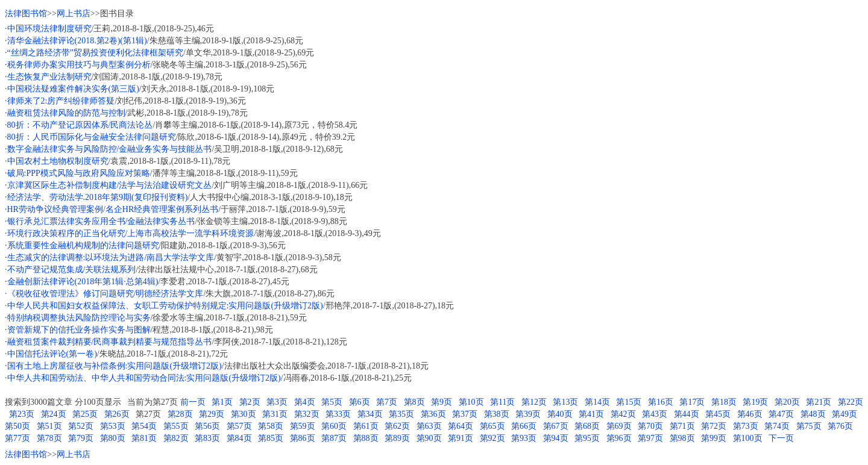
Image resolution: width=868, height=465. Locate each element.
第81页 (144, 438)
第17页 (692, 402)
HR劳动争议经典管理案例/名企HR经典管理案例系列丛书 (113, 209)
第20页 (787, 402)
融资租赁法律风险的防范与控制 (66, 113)
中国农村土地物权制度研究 (58, 161)
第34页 (370, 414)
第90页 (429, 438)
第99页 (714, 438)
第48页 (813, 414)
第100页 (748, 438)
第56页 (207, 426)
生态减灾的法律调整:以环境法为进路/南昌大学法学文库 (111, 257)
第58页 (271, 426)
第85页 (271, 438)
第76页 (840, 426)
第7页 (387, 402)
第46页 (750, 414)
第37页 (465, 414)
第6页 (360, 402)
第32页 (307, 414)
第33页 (338, 414)
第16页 (661, 402)
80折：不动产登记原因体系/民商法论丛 (80, 125)
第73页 (746, 426)
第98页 (682, 438)
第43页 (655, 414)
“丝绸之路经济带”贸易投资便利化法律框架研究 (95, 53)
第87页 (334, 438)
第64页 (461, 426)
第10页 (471, 402)
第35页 (401, 414)
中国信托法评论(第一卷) (52, 354)
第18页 (724, 402)
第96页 (619, 438)
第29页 (212, 414)
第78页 (49, 438)
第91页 (461, 438)
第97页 (650, 438)
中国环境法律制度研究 (49, 29)
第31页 (275, 414)
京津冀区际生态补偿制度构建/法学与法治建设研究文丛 (110, 185)
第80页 (113, 438)
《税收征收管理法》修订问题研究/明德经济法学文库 (105, 294)
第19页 (755, 402)
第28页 (180, 414)
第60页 (334, 426)
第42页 (623, 414)
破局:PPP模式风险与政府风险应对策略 (79, 173)
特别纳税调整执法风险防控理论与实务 (79, 318)
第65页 (492, 426)
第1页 (222, 402)
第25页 (85, 414)
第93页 (524, 438)
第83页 (207, 438)
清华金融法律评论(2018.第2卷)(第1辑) (77, 41)
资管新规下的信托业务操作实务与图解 (79, 330)
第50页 (17, 426)
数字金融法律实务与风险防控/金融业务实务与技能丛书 (110, 149)
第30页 (244, 414)
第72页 (714, 426)
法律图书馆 (26, 14)
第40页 (560, 414)
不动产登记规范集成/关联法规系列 (72, 270)
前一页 (193, 402)
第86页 (303, 438)
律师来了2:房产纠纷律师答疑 (61, 101)
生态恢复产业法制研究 (49, 77)
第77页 (17, 438)
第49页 (844, 414)
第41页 (591, 414)
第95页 (587, 438)
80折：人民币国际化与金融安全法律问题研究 (92, 137)
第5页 (332, 402)
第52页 (81, 426)
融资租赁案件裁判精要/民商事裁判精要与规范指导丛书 (110, 342)
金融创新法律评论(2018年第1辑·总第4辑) (83, 282)
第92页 (492, 438)
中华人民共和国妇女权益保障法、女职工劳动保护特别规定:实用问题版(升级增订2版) (165, 306)
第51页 (49, 426)
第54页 (144, 426)
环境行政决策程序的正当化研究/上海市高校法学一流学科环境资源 (131, 233)
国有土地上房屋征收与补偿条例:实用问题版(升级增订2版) (115, 366)
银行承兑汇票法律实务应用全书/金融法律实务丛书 (101, 221)
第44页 (687, 414)
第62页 (397, 426)
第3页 (277, 402)
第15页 (629, 402)
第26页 (117, 414)
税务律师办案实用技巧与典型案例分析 (79, 65)
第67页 (556, 426)
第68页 (587, 426)
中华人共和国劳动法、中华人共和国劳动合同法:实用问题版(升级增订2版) (144, 378)
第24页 (54, 414)
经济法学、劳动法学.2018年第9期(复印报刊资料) (98, 197)
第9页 (442, 402)
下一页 (781, 438)
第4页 (305, 402)
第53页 (113, 426)
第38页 (497, 414)
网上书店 (74, 14)
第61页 (366, 426)
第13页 (565, 402)
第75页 (809, 426)
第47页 (781, 414)
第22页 (851, 402)
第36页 (433, 414)
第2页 (250, 402)
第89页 (397, 438)
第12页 (534, 402)
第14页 (597, 402)
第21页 (819, 402)
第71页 (682, 426)
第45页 (718, 414)
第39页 (528, 414)
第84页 (239, 438)
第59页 (303, 426)
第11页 (502, 402)
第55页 (176, 426)
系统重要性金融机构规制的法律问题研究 (83, 245)
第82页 (176, 438)
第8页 (414, 402)
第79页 (81, 438)
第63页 (429, 426)
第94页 (556, 438)
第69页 (619, 426)
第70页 (650, 426)
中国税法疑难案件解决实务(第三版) (73, 89)
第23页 (22, 414)
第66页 (524, 426)
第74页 (777, 426)
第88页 (366, 438)
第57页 (239, 426)
